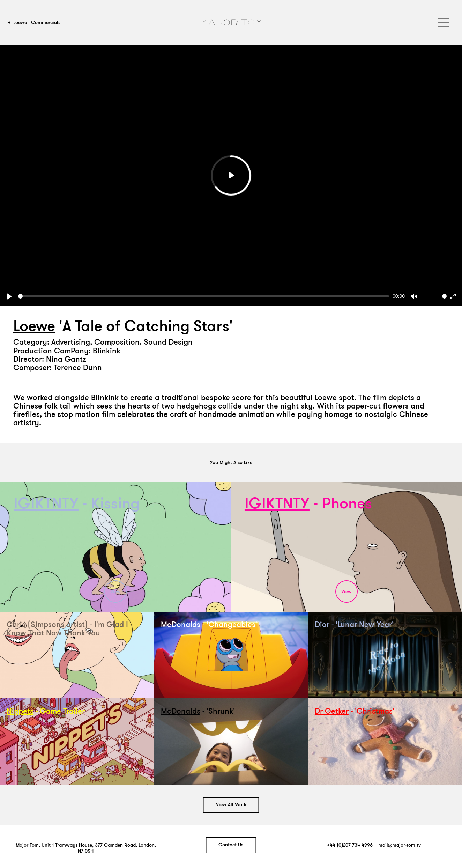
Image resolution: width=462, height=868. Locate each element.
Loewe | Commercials (37, 23)
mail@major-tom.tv (400, 845)
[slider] (204, 296)
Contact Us (231, 845)
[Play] (9, 296)
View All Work (231, 805)
